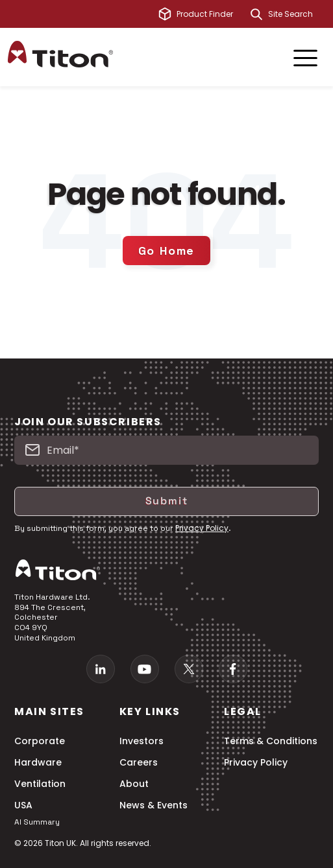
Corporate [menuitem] (40, 741)
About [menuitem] (134, 784)
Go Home (167, 251)
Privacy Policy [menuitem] (256, 763)
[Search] (256, 14)
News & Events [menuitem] (154, 805)
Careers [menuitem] (139, 763)
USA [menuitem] (23, 805)
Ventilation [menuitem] (40, 784)
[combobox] (297, 14)
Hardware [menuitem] (38, 763)
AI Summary (37, 822)
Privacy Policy (202, 528)
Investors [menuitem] (142, 741)
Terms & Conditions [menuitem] (271, 741)
